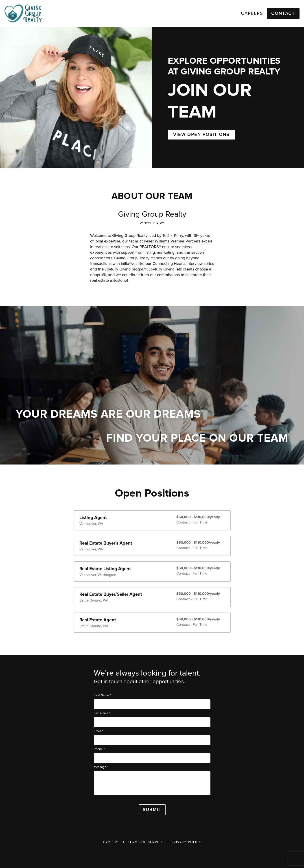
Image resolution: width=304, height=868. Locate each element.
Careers (111, 842)
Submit (152, 810)
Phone (99, 749)
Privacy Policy (186, 842)
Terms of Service (145, 842)
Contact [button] (283, 13)
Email (98, 731)
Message (101, 767)
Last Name (102, 713)
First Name (102, 695)
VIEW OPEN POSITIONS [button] (201, 135)
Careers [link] (252, 13)
